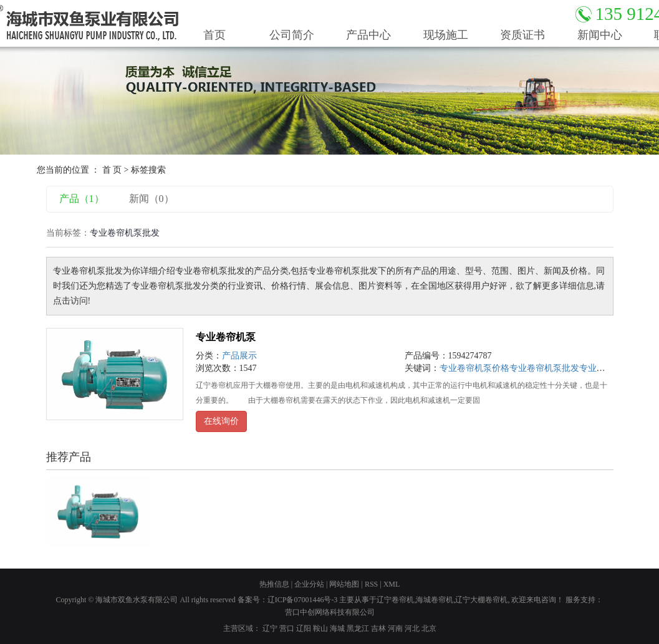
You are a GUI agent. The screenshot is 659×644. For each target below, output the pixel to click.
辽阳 (304, 628)
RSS (371, 584)
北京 (429, 628)
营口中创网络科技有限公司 (330, 612)
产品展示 (239, 356)
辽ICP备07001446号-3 (303, 600)
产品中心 (368, 35)
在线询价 (221, 421)
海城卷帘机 (435, 600)
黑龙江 (358, 628)
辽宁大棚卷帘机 (481, 600)
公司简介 (292, 35)
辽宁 (270, 628)
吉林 (378, 628)
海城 (337, 628)
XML (392, 584)
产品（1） (82, 199)
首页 (214, 35)
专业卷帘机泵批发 (544, 368)
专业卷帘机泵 (226, 337)
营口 (287, 628)
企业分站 (309, 584)
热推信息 (274, 584)
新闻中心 (600, 35)
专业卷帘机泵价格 (474, 368)
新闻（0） (152, 199)
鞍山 (320, 628)
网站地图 (344, 584)
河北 (412, 628)
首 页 (112, 170)
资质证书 (522, 35)
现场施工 (446, 35)
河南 (395, 628)
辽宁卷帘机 (395, 600)
